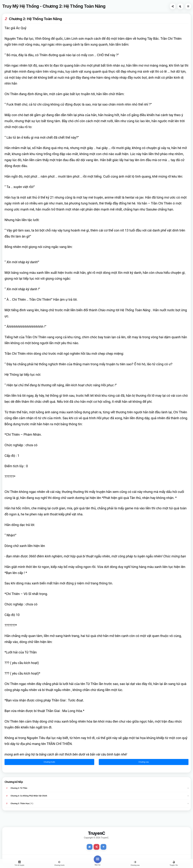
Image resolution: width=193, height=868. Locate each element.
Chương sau (144, 762)
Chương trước (49, 762)
